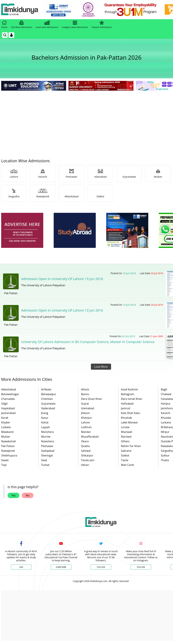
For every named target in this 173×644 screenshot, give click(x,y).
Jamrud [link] (126, 408)
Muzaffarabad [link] (90, 437)
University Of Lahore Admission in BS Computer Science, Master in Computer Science (88, 342)
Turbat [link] (45, 465)
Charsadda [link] (8, 399)
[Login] (11, 35)
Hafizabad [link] (127, 404)
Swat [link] (44, 460)
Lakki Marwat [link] (129, 422)
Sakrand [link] (126, 451)
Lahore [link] (85, 422)
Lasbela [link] (6, 427)
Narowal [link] (126, 437)
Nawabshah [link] (9, 441)
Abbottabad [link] (9, 389)
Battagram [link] (128, 394)
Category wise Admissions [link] (75, 25)
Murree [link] (46, 437)
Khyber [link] (6, 422)
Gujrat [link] (85, 404)
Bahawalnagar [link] (10, 394)
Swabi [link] (5, 460)
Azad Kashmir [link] (130, 389)
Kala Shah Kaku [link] (131, 413)
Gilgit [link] (4, 404)
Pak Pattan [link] (8, 446)
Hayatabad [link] (8, 408)
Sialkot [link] (125, 455)
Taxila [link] (125, 460)
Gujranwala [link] (48, 404)
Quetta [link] (85, 446)
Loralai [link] (125, 427)
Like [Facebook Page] (21, 567)
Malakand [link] (7, 432)
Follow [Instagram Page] (141, 567)
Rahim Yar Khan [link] (131, 446)
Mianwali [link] (127, 432)
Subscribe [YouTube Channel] (61, 567)
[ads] (22, 230)
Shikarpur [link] (87, 455)
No (28, 495)
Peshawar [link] (47, 446)
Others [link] (125, 441)
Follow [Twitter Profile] (101, 567)
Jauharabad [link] (8, 413)
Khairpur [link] (86, 418)
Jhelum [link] (85, 413)
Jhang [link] (45, 413)
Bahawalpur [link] (49, 394)
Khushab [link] (127, 418)
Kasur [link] (45, 418)
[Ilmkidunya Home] (20, 10)
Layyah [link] (45, 427)
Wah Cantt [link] (128, 465)
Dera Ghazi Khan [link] (91, 399)
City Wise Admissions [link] (21, 25)
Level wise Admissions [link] (47, 25)
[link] (58, 10)
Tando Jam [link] (88, 460)
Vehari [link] (85, 465)
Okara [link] (85, 441)
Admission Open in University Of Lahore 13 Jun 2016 (62, 279)
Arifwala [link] (46, 389)
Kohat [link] (45, 422)
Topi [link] (4, 465)
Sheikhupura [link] (9, 455)
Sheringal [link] (47, 455)
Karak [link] (5, 418)
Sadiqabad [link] (48, 451)
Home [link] (4, 25)
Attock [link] (85, 389)
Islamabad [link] (87, 408)
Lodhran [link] (86, 427)
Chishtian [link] (47, 399)
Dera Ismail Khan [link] (132, 399)
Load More (101, 367)
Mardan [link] (86, 432)
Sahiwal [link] (86, 451)
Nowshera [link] (47, 441)
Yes (13, 495)
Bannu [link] (85, 394)
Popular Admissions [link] (102, 25)
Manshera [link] (47, 432)
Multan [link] (6, 437)
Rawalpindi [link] (8, 451)
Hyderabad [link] (48, 408)
